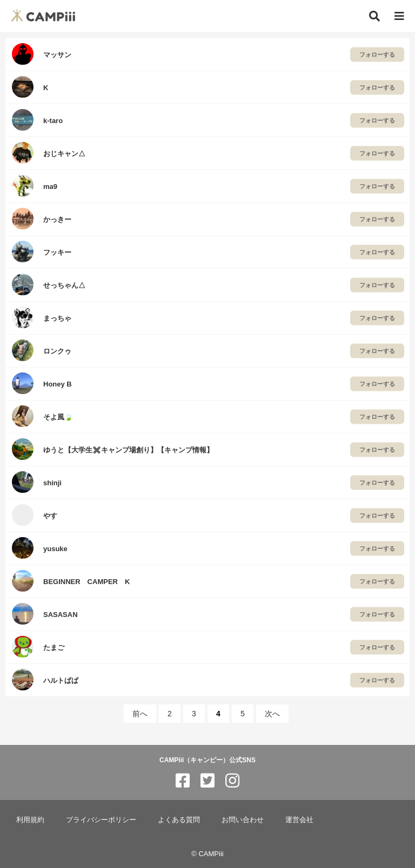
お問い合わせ (243, 820)
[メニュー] (399, 16)
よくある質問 (179, 820)
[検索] (374, 16)
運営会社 (299, 820)
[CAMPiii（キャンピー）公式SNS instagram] (232, 781)
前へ (140, 714)
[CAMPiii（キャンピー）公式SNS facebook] (183, 781)
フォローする (377, 55)
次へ (272, 714)
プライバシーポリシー (101, 820)
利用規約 (30, 820)
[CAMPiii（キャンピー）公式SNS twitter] (207, 781)
